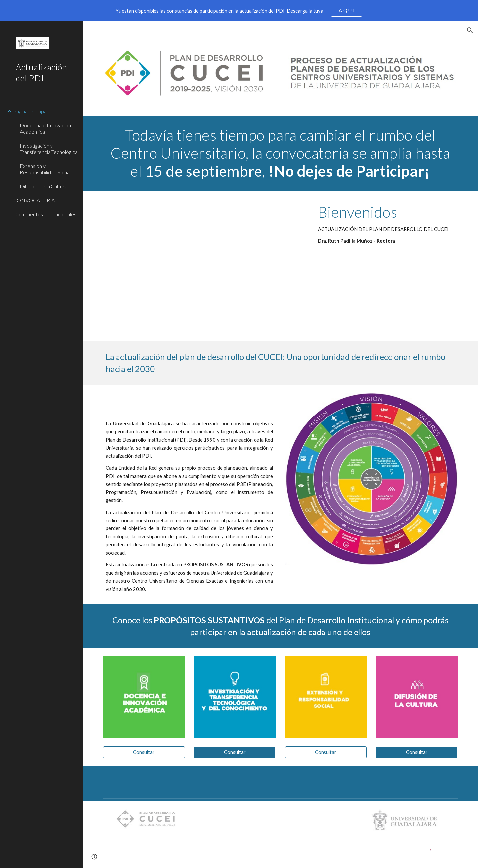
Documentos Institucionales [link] (45, 214)
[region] (239, 11)
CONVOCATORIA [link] (34, 200)
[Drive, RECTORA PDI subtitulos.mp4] (205, 263)
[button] (470, 30)
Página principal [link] (30, 111)
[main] (280, 153)
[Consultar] (144, 752)
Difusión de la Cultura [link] (44, 186)
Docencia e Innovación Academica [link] (45, 128)
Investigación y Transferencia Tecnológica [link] (49, 149)
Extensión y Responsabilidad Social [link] (45, 169)
